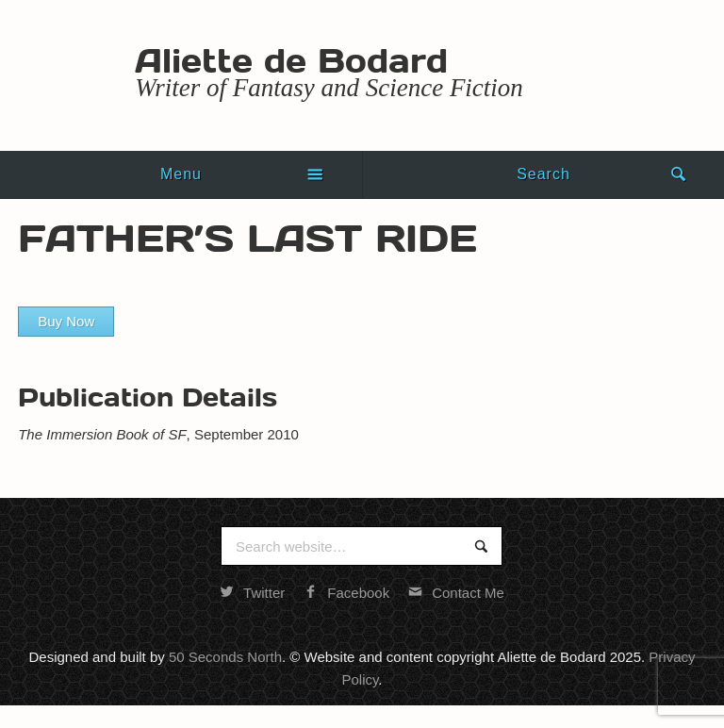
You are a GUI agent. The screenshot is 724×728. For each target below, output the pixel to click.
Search (543, 174)
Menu (181, 174)
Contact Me (456, 593)
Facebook (346, 593)
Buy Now (66, 321)
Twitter (252, 593)
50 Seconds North (225, 657)
